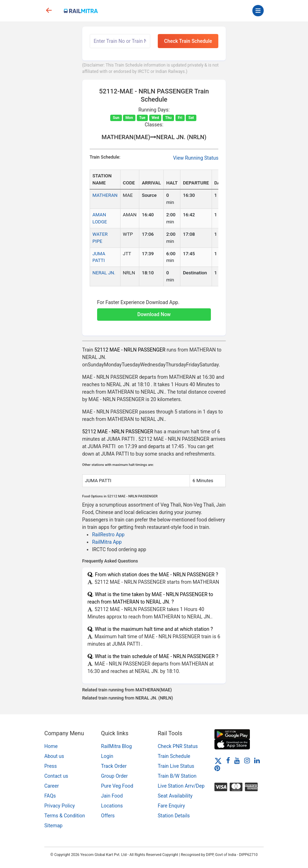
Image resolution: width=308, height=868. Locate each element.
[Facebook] (228, 760)
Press (51, 766)
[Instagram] (247, 760)
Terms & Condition (65, 816)
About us (54, 756)
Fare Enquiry (171, 806)
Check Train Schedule (188, 41)
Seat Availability (175, 796)
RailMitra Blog (116, 746)
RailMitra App (107, 542)
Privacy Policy (60, 806)
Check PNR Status (178, 746)
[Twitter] (218, 760)
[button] (154, 311)
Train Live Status (176, 766)
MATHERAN (105, 195)
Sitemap (53, 826)
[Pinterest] (217, 768)
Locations (112, 806)
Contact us (56, 776)
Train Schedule (174, 756)
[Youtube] (237, 760)
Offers (108, 816)
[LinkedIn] (257, 760)
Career (52, 786)
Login (107, 756)
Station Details (174, 816)
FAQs (50, 796)
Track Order (114, 766)
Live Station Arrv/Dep (181, 786)
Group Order (114, 776)
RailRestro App (108, 535)
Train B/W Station (177, 776)
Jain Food (112, 796)
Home (51, 746)
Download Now (154, 314)
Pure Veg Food (117, 786)
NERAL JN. (104, 273)
